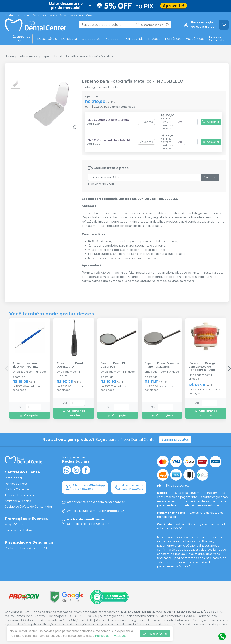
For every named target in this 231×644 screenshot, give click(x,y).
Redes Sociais (68, 15)
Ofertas (9, 15)
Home (9, 56)
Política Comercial (17, 490)
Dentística (69, 39)
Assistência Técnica (45, 15)
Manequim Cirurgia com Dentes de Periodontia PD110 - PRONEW (203, 367)
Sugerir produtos (175, 440)
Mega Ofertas (14, 525)
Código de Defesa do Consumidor (28, 507)
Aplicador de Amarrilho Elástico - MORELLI (29, 365)
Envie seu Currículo (216, 39)
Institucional (24, 15)
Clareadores (91, 39)
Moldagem (113, 39)
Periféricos (173, 39)
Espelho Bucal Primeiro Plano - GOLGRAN (162, 365)
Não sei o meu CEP (102, 184)
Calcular (210, 177)
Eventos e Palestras (18, 530)
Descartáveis (47, 39)
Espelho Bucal (52, 56)
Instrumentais (28, 56)
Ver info (146, 122)
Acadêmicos (195, 39)
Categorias (19, 39)
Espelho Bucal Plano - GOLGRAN (116, 365)
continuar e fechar (155, 633)
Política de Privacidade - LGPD (26, 548)
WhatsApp (85, 15)
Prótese (154, 39)
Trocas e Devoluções (19, 495)
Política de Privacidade (111, 636)
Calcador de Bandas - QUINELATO (72, 365)
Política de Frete (16, 484)
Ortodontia (135, 39)
